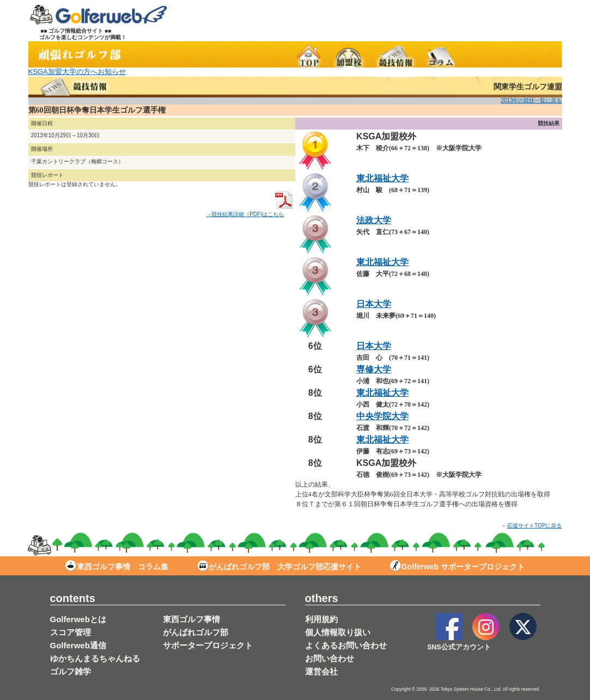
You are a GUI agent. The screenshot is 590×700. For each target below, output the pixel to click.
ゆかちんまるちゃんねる (95, 658)
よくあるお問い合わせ (346, 645)
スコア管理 (71, 632)
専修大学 (374, 369)
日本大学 (374, 304)
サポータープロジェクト (208, 645)
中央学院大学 (382, 416)
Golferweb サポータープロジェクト (457, 567)
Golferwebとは (78, 619)
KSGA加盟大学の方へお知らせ (77, 72)
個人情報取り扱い (338, 632)
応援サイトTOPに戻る (534, 526)
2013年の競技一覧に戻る (531, 100)
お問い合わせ (330, 658)
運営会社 (321, 671)
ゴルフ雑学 (71, 671)
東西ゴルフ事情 (191, 619)
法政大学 (374, 220)
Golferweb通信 (78, 645)
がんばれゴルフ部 (196, 632)
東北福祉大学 (382, 178)
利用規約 (321, 619)
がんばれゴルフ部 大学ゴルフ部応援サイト (279, 567)
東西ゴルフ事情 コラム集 (117, 567)
